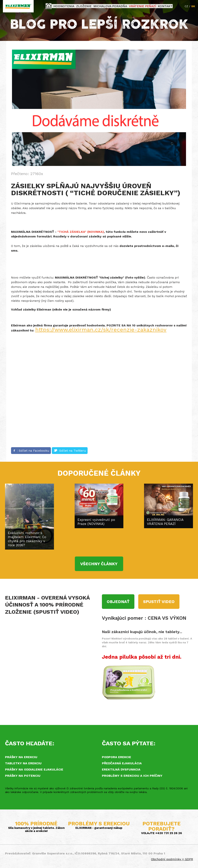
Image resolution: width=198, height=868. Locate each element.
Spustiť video (159, 602)
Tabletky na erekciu (23, 763)
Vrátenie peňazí (138, 6)
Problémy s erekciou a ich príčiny (132, 776)
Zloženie (88, 6)
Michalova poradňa (110, 6)
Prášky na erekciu (21, 757)
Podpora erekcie (116, 757)
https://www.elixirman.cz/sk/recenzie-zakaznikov (101, 330)
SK (193, 6)
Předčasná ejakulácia (122, 763)
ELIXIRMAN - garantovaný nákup (99, 828)
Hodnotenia (71, 6)
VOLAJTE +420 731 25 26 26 (162, 833)
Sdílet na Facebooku (31, 451)
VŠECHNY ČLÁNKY (99, 564)
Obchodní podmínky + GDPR (172, 859)
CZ (186, 6)
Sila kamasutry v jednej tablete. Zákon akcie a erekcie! (36, 829)
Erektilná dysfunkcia (121, 769)
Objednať (118, 602)
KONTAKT (158, 6)
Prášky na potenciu (23, 776)
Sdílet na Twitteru (70, 451)
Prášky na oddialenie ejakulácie (34, 769)
